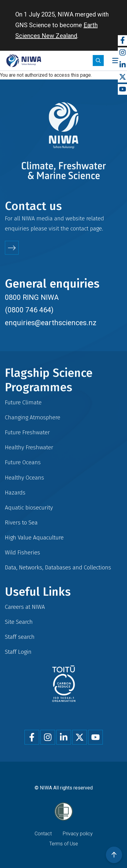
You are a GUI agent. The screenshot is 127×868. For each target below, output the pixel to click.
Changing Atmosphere (33, 417)
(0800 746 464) (29, 310)
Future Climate (23, 402)
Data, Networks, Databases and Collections (58, 567)
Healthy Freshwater (29, 447)
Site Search (19, 622)
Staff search (20, 637)
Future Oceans (23, 462)
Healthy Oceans (24, 478)
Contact (43, 834)
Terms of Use (64, 844)
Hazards (15, 493)
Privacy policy (78, 834)
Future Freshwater (27, 432)
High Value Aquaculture (34, 537)
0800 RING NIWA (32, 297)
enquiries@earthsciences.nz (51, 323)
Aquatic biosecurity (29, 508)
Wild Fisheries (22, 552)
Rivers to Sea (21, 522)
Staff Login (18, 652)
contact (79, 228)
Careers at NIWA (25, 607)
